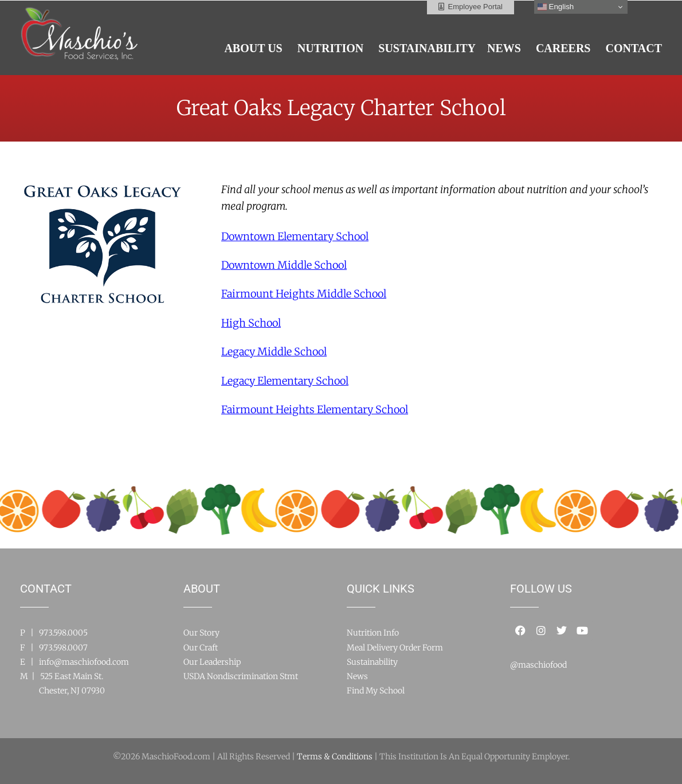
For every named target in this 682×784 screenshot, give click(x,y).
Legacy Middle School (274, 352)
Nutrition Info (373, 633)
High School (251, 323)
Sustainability (372, 662)
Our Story (201, 633)
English (556, 7)
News (357, 676)
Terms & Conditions (335, 756)
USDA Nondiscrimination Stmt (241, 676)
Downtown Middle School (284, 265)
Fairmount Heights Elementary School (315, 409)
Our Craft (201, 648)
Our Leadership (212, 662)
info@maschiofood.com (84, 662)
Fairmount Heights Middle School (304, 294)
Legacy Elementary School (285, 381)
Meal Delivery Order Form (395, 648)
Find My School (376, 691)
